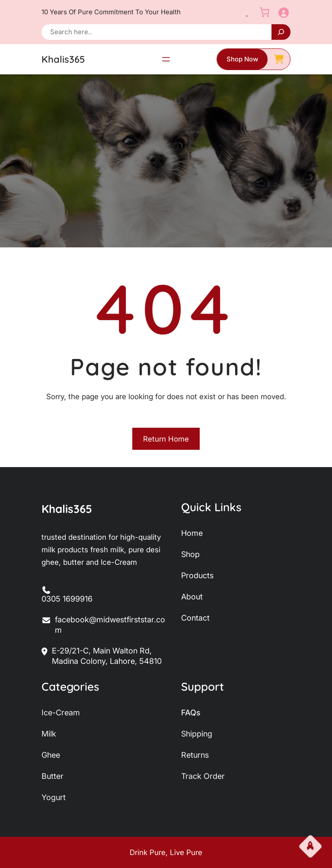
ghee (51, 755)
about (192, 597)
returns (195, 755)
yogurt (54, 797)
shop (190, 554)
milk (49, 734)
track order (203, 776)
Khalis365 (63, 59)
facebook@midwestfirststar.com (103, 625)
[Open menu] (166, 59)
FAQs (191, 713)
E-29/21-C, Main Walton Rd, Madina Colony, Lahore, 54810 (102, 656)
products (197, 575)
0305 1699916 (67, 599)
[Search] (281, 32)
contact (195, 618)
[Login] (283, 12)
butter (53, 776)
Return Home (166, 439)
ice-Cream (61, 713)
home (192, 533)
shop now (242, 59)
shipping (197, 734)
